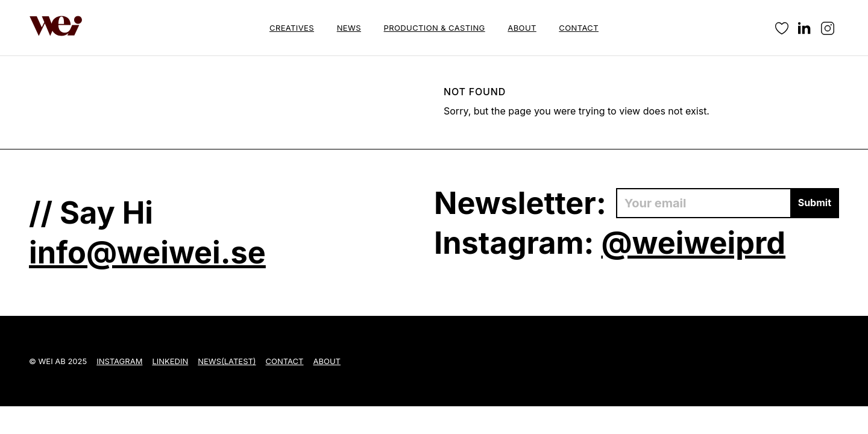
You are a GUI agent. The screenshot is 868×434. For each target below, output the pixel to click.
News (349, 28)
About (522, 28)
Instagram (119, 361)
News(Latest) (227, 361)
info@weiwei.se (147, 252)
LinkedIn (170, 361)
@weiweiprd (693, 243)
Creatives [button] (292, 28)
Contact (579, 28)
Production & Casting (435, 28)
